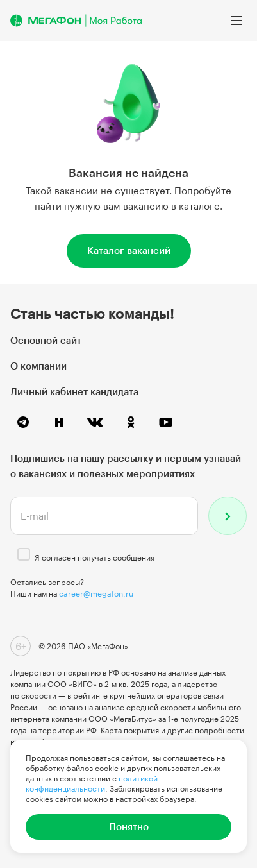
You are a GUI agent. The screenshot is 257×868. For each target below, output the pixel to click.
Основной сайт (46, 340)
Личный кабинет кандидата (74, 391)
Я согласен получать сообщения (95, 557)
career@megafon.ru (96, 593)
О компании (38, 366)
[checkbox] (24, 554)
